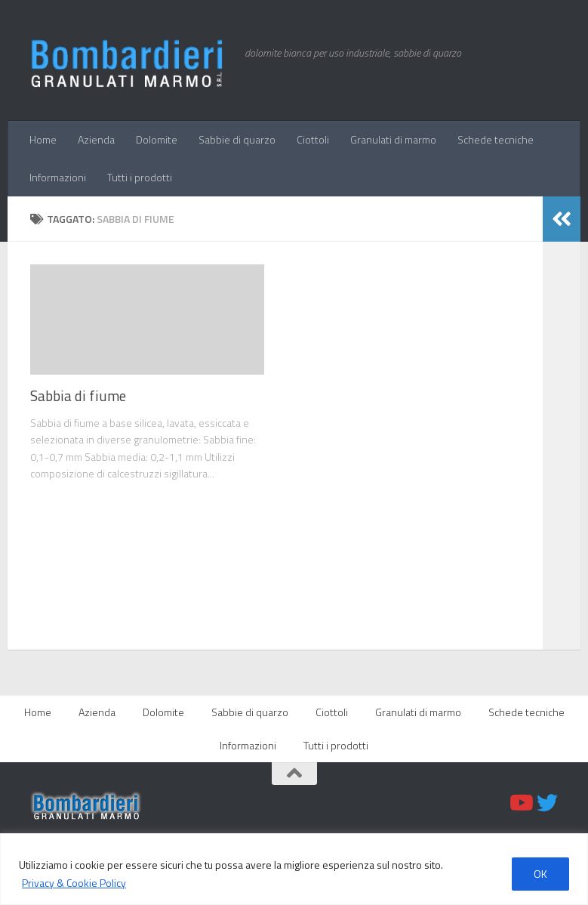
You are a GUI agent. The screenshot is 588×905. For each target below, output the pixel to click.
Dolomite (157, 139)
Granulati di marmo (393, 139)
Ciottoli (313, 139)
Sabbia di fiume (78, 396)
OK (540, 874)
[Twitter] (547, 803)
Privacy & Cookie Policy (74, 883)
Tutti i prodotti (140, 177)
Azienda (96, 139)
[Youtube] (520, 803)
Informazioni (58, 177)
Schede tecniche (496, 139)
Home (43, 139)
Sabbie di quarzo (237, 139)
